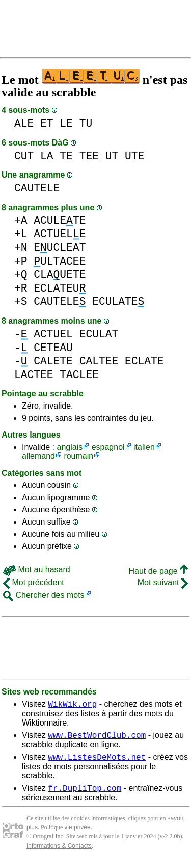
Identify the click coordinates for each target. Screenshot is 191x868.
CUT (24, 156)
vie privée (77, 833)
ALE (24, 123)
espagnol (108, 447)
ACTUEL (53, 334)
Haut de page (158, 571)
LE (66, 123)
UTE (134, 156)
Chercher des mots (44, 595)
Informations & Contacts (59, 852)
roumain (78, 456)
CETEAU (53, 348)
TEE (89, 156)
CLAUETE (60, 274)
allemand (38, 456)
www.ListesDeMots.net (97, 761)
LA (47, 156)
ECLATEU (60, 288)
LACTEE (34, 375)
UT (112, 156)
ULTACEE (60, 261)
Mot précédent (34, 582)
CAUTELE (37, 188)
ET (47, 123)
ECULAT (99, 334)
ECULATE (118, 301)
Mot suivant (163, 582)
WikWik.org (72, 705)
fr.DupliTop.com (85, 794)
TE (66, 156)
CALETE (53, 361)
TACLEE (79, 375)
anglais (70, 447)
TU (86, 123)
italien (144, 447)
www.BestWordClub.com (97, 738)
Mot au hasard (37, 570)
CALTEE (99, 361)
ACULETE (60, 221)
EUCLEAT (60, 248)
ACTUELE (60, 234)
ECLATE (144, 361)
